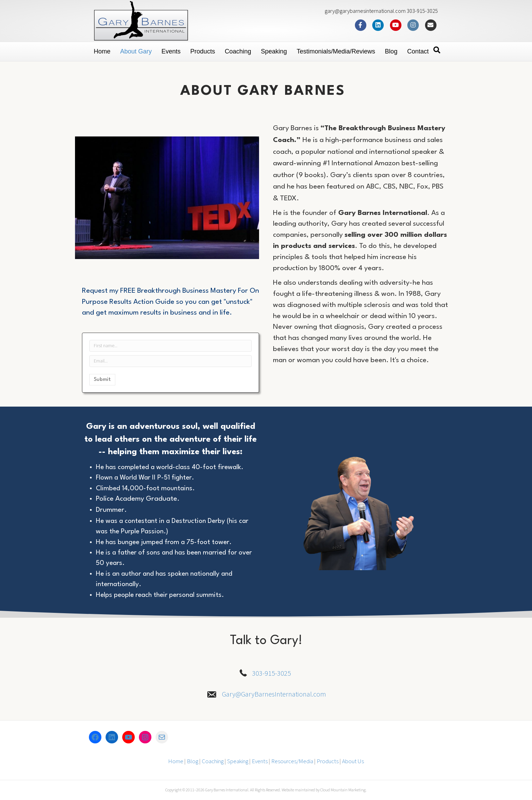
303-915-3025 (272, 674)
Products (203, 51)
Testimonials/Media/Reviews (336, 51)
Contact (418, 51)
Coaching (238, 51)
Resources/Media (292, 761)
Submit (102, 380)
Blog (391, 51)
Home (102, 51)
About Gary (136, 51)
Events (171, 51)
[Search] (437, 50)
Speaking (274, 51)
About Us (353, 761)
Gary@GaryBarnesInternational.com (274, 694)
